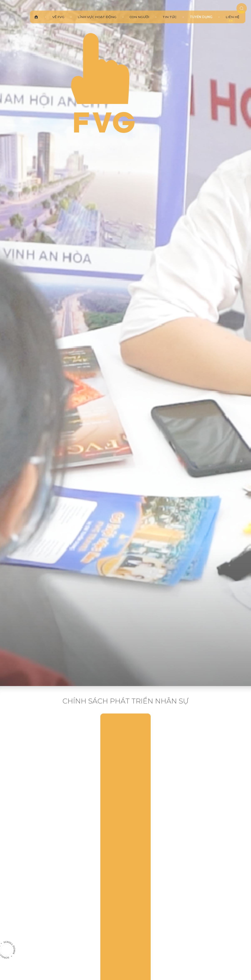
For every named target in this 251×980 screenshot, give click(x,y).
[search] (238, 12)
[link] (64, 11)
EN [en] (230, 21)
